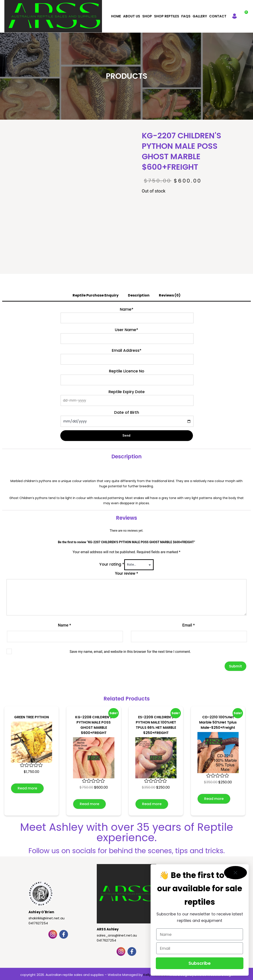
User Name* (126, 330)
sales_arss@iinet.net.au (117, 935)
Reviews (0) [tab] (170, 295)
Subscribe (200, 963)
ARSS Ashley (108, 929)
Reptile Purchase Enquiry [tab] (96, 295)
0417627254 (38, 923)
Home (116, 16)
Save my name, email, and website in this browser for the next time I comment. (130, 652)
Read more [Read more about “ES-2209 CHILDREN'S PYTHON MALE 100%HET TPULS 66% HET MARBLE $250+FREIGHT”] (152, 804)
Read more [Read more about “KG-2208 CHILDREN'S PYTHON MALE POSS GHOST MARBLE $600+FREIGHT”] (89, 804)
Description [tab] (139, 295)
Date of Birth (127, 412)
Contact (218, 16)
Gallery (200, 16)
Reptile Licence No (127, 371)
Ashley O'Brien (41, 912)
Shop (147, 16)
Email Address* (127, 350)
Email (189, 625)
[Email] (200, 948)
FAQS (186, 16)
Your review (126, 573)
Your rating (112, 564)
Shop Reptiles (167, 16)
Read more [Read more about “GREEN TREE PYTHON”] (27, 788)
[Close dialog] (235, 873)
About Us (132, 16)
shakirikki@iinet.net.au (47, 918)
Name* (127, 309)
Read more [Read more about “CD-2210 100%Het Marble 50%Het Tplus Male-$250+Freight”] (214, 799)
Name (65, 625)
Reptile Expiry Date (127, 392)
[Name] (200, 934)
